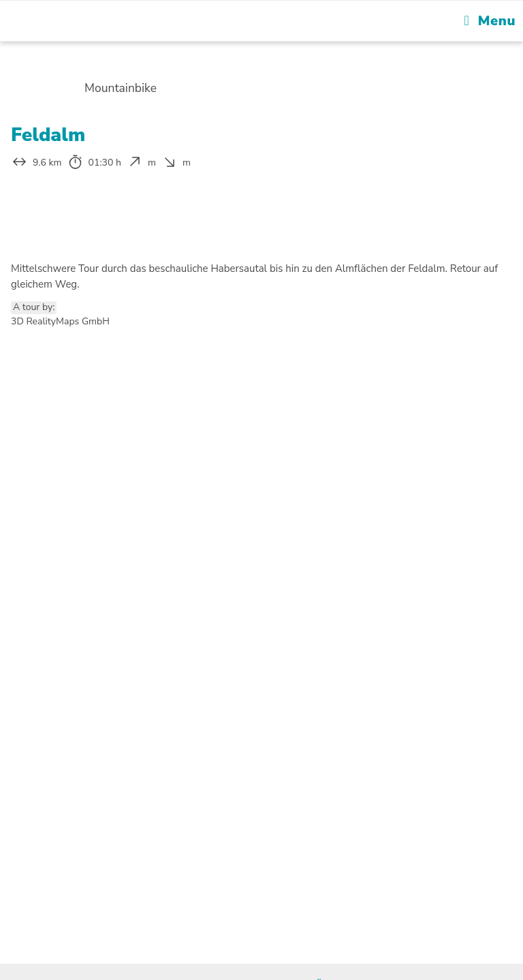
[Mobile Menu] (490, 21)
